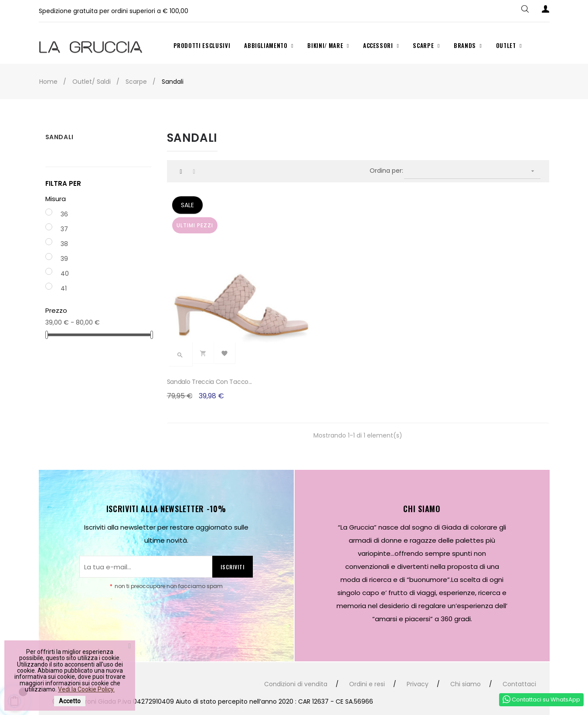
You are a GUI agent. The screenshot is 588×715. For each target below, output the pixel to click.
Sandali (60, 137)
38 (64, 244)
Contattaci (519, 658)
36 (64, 214)
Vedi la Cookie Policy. (86, 689)
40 (65, 274)
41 (64, 288)
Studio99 (200, 693)
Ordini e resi (367, 658)
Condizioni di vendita (296, 658)
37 (64, 229)
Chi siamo (466, 658)
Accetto (70, 701)
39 (64, 259)
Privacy (418, 658)
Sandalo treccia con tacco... (210, 356)
